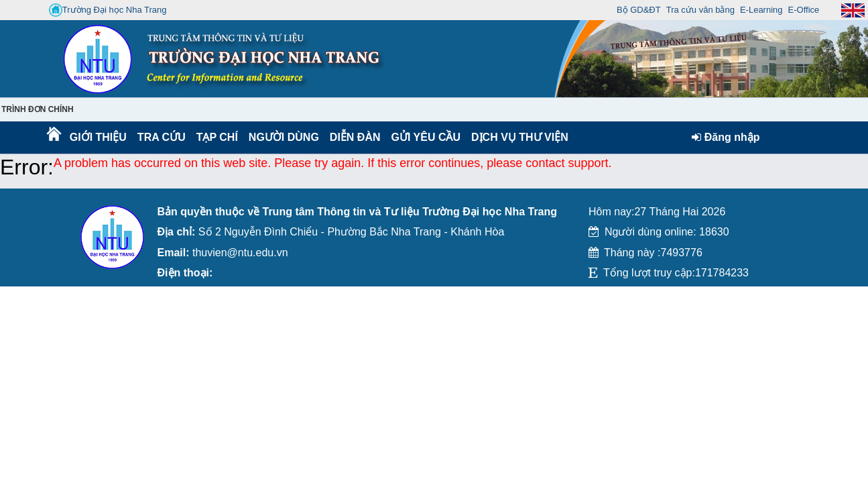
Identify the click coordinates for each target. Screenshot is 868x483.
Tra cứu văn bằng (700, 10)
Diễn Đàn (355, 137)
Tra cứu (161, 137)
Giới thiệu (98, 137)
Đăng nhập (726, 137)
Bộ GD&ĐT (639, 10)
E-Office (804, 10)
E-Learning (761, 10)
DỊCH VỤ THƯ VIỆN (517, 137)
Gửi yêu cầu (426, 137)
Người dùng (283, 137)
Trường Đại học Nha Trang (108, 10)
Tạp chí (217, 137)
